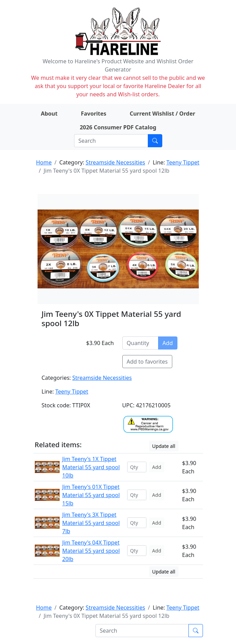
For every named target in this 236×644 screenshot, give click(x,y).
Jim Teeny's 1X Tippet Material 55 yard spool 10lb (91, 467)
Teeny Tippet (183, 162)
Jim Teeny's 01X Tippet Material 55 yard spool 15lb (91, 495)
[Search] (111, 141)
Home (44, 162)
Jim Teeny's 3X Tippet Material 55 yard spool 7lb (91, 523)
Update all (164, 446)
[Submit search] (155, 141)
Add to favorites (147, 362)
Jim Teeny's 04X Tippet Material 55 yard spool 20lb (91, 551)
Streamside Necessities (116, 162)
